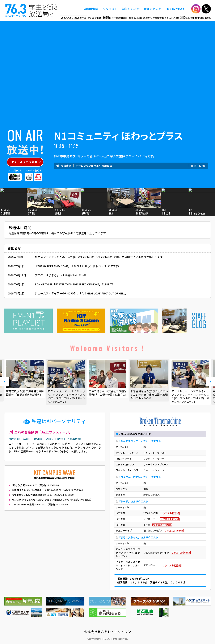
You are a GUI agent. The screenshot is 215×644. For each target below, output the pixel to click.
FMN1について (175, 9)
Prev (5, 382)
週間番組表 (91, 9)
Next (210, 382)
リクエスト (110, 9)
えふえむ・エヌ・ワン (31, 11)
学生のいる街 (131, 9)
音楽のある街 (152, 9)
